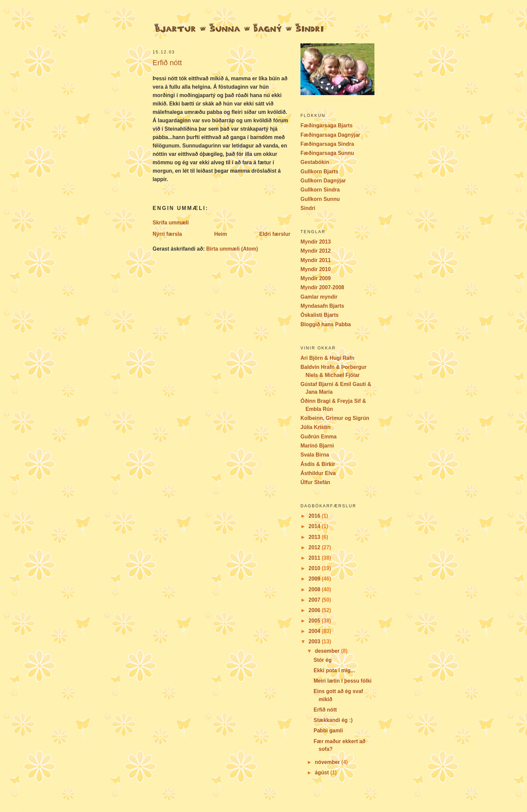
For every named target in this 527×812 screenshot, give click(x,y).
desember (328, 651)
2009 (315, 579)
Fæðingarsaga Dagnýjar (330, 135)
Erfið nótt (167, 63)
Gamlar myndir (319, 297)
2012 (315, 547)
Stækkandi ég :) (333, 720)
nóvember (328, 762)
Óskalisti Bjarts (320, 315)
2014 (315, 526)
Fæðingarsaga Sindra (327, 144)
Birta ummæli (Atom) (232, 249)
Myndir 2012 (316, 251)
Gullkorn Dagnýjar (323, 181)
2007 (315, 600)
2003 (315, 642)
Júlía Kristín (315, 427)
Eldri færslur (275, 234)
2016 (315, 516)
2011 (315, 558)
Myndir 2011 (316, 260)
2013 (315, 537)
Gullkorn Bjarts (319, 172)
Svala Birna (315, 455)
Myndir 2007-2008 (322, 287)
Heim (220, 234)
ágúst (323, 773)
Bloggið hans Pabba (326, 324)
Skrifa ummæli (171, 223)
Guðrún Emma (318, 437)
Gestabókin (315, 162)
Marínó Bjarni (317, 446)
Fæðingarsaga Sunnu (327, 153)
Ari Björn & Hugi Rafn (327, 358)
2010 (315, 568)
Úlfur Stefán (315, 482)
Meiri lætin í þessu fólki (342, 681)
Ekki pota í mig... (334, 670)
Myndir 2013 (316, 242)
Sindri (308, 208)
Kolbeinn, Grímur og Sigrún (335, 418)
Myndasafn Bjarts (322, 306)
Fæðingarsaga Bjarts (327, 125)
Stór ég (323, 660)
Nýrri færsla (167, 234)
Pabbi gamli (328, 731)
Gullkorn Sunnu (320, 199)
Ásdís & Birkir (318, 464)
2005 (315, 621)
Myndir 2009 (316, 278)
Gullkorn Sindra (320, 190)
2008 (315, 589)
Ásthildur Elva (318, 473)
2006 (315, 610)
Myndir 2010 (316, 269)
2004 (315, 631)
